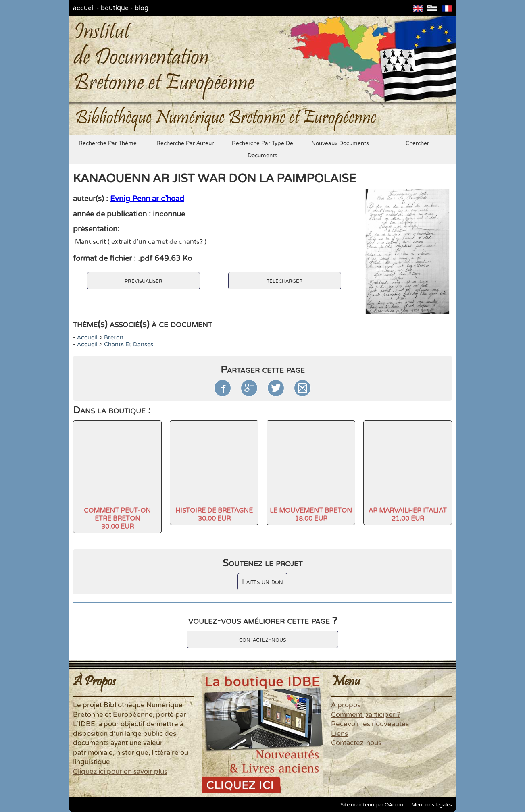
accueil (84, 8)
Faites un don (262, 582)
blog (142, 8)
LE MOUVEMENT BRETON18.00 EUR (311, 515)
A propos (346, 705)
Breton (114, 337)
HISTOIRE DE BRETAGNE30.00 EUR (214, 515)
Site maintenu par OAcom (372, 805)
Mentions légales (432, 805)
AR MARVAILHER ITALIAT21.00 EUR (408, 515)
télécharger (285, 281)
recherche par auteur (185, 143)
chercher (417, 143)
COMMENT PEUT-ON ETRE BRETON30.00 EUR (117, 519)
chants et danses (129, 344)
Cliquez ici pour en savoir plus (120, 772)
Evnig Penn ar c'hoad (147, 199)
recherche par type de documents (262, 150)
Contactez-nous (356, 743)
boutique (115, 8)
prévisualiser (144, 281)
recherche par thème (108, 143)
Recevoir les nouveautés (370, 724)
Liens (340, 734)
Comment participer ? (366, 715)
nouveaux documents (340, 143)
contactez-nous (262, 639)
